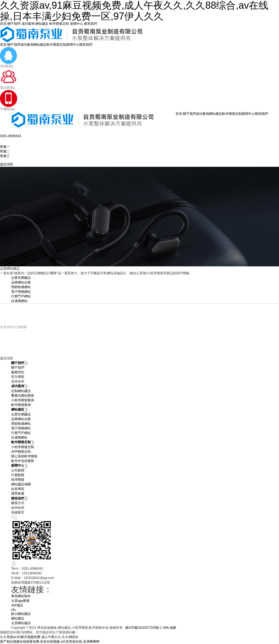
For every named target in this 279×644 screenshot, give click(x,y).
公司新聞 (18, 470)
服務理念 (18, 372)
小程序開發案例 (23, 400)
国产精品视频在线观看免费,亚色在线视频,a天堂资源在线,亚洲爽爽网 (50, 642)
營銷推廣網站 (21, 287)
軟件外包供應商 (23, 461)
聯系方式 (18, 503)
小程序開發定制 (23, 447)
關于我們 (14, 24)
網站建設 (42, 24)
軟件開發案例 (21, 405)
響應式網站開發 (23, 396)
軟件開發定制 (59, 24)
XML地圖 (169, 628)
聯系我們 (90, 24)
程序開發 (18, 480)
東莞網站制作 (21, 596)
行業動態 (18, 475)
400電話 (17, 605)
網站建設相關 (21, 484)
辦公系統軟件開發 (24, 456)
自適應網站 (19, 301)
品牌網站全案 (21, 282)
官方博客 (18, 377)
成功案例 (28, 24)
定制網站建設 (21, 391)
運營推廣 (18, 494)
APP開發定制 (21, 452)
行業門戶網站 (21, 296)
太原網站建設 (21, 623)
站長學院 (18, 489)
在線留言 (18, 512)
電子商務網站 (21, 292)
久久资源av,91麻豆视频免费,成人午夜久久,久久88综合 (39, 637)
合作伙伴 (18, 381)
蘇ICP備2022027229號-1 (143, 628)
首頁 (3, 24)
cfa (13, 610)
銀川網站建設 (21, 614)
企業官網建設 (21, 278)
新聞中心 (77, 24)
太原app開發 (20, 601)
